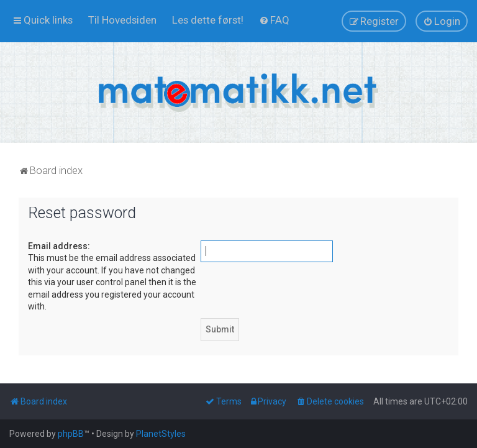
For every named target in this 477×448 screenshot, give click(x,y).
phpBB (71, 434)
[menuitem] (122, 20)
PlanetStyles (161, 434)
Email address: (59, 246)
